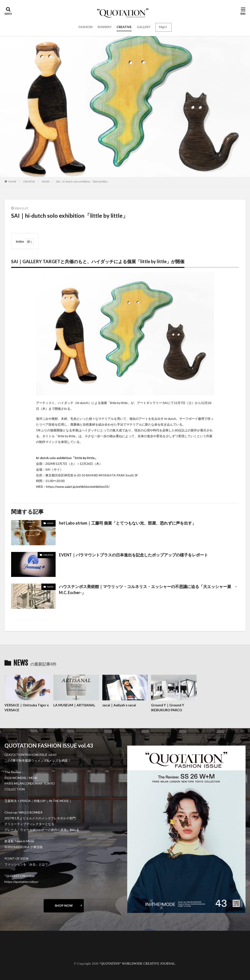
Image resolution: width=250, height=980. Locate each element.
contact (14, 949)
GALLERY (144, 27)
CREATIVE (124, 27)
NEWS (46, 181)
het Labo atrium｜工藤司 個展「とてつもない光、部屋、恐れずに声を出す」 (127, 523)
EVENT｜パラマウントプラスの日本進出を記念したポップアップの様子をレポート (133, 555)
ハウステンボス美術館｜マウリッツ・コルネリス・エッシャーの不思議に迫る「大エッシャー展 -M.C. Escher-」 (148, 589)
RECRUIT (16, 955)
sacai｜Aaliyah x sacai (119, 705)
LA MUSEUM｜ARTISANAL (74, 705)
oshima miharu (19, 952)
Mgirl (163, 27)
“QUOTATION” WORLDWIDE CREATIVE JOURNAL (137, 964)
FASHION (86, 27)
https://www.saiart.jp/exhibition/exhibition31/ (78, 487)
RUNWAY (105, 27)
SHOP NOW (64, 905)
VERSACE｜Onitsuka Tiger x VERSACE (27, 708)
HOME (12, 181)
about (13, 946)
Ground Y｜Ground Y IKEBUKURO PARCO (168, 708)
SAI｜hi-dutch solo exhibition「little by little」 (83, 181)
